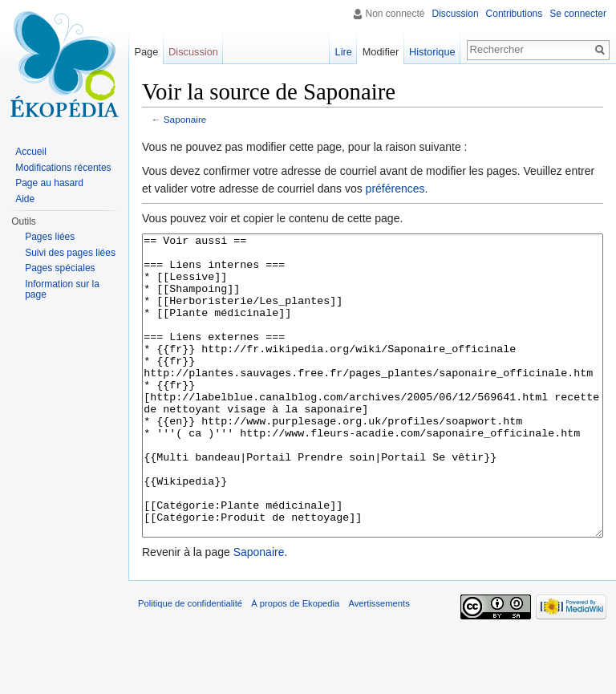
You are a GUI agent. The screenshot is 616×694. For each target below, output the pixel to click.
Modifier (381, 52)
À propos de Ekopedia (295, 664)
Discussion (456, 14)
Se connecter (578, 14)
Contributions (515, 14)
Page (146, 52)
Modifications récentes (63, 168)
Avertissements (379, 664)
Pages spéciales (60, 268)
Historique (432, 52)
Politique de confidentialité (190, 664)
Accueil (31, 152)
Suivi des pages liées (70, 253)
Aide (25, 199)
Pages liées (50, 237)
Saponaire (185, 119)
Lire (344, 52)
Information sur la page (62, 290)
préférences (395, 189)
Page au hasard (49, 183)
